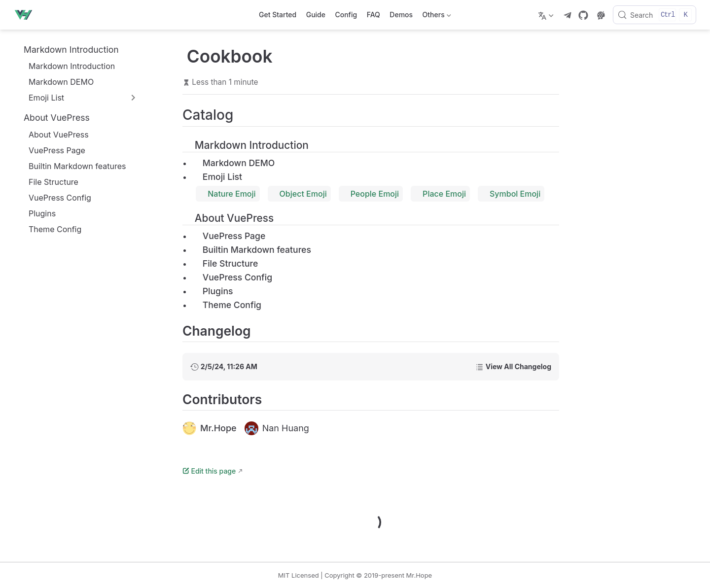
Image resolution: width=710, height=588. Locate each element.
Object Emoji (299, 194)
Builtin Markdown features (72, 166)
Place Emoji (440, 194)
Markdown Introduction (67, 66)
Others (436, 17)
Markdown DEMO (56, 82)
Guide (316, 15)
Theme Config (50, 229)
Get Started (278, 15)
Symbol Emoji (511, 194)
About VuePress (54, 135)
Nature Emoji (228, 194)
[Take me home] (26, 15)
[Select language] (547, 15)
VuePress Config (55, 198)
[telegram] (568, 15)
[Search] (655, 15)
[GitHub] (583, 15)
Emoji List (217, 177)
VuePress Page (52, 150)
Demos (401, 15)
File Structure (49, 182)
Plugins (37, 213)
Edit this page (209, 471)
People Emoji (371, 194)
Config (346, 15)
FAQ (373, 15)
